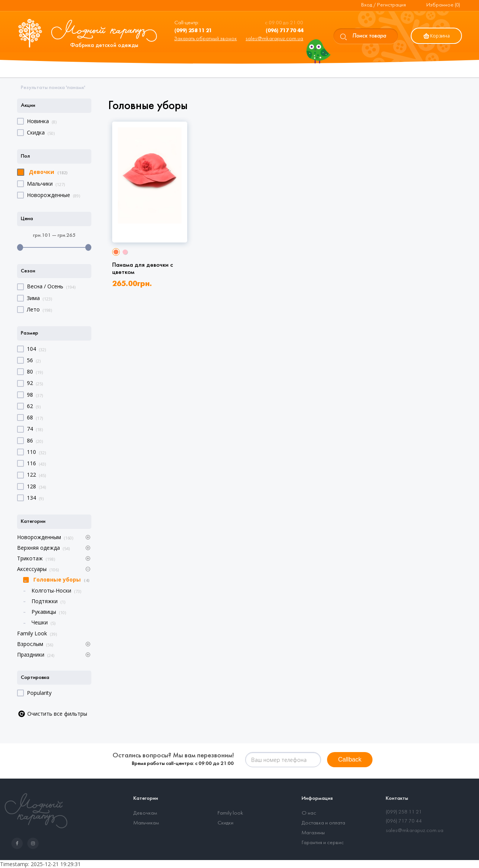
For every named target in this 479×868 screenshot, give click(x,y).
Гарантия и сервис (323, 843)
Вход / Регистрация (384, 5)
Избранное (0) (443, 5)
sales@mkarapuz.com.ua (274, 39)
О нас (309, 813)
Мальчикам (146, 823)
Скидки (225, 823)
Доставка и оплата (323, 823)
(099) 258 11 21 (404, 812)
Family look (230, 813)
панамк (76, 88)
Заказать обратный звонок (206, 39)
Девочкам (145, 813)
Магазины (313, 833)
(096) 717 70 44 (404, 821)
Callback (350, 759)
